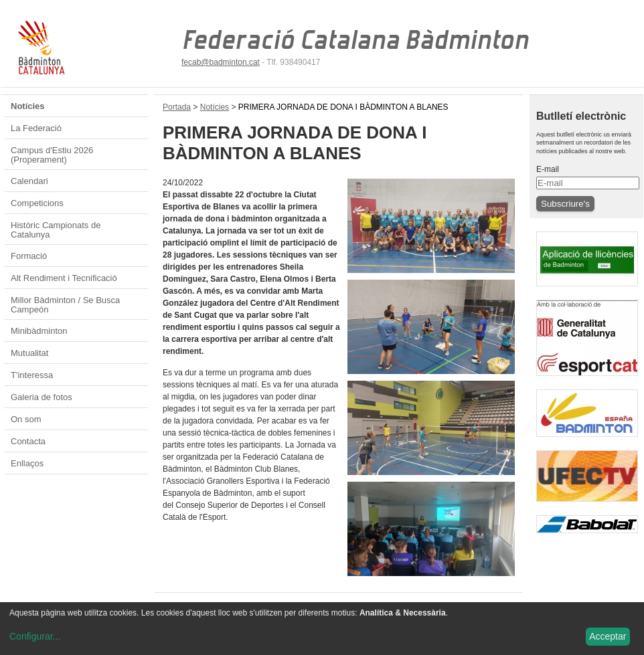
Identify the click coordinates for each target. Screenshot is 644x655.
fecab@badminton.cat (221, 62)
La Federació (36, 128)
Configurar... (35, 636)
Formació (29, 256)
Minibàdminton (39, 331)
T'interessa (32, 375)
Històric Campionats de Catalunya (56, 230)
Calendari (29, 181)
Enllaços (27, 463)
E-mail (548, 169)
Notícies (28, 106)
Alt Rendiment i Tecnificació (64, 278)
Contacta (28, 441)
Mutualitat (29, 353)
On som (26, 419)
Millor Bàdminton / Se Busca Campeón (65, 305)
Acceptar (608, 636)
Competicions (37, 203)
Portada (177, 107)
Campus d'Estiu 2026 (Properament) (52, 155)
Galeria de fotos (42, 397)
